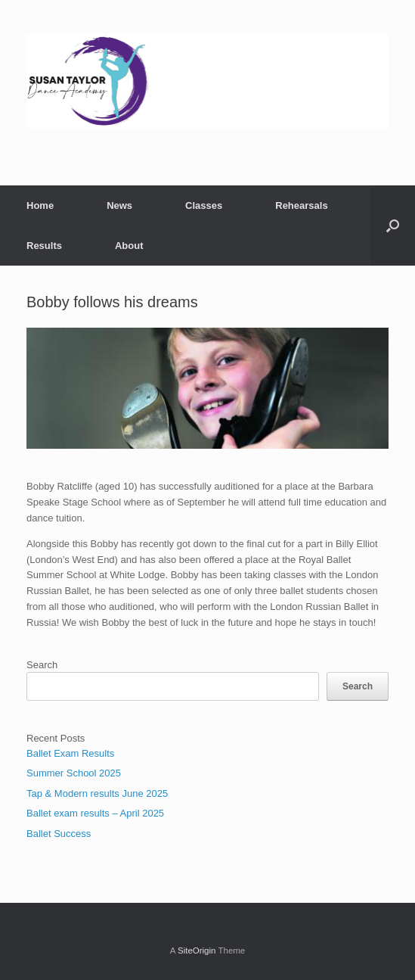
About (129, 246)
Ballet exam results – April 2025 (95, 813)
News (119, 205)
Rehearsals (301, 205)
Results (44, 246)
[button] (393, 226)
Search (42, 665)
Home (40, 205)
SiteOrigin (197, 950)
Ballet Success (59, 834)
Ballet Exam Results (70, 753)
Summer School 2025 (74, 773)
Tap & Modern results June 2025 (97, 793)
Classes (204, 205)
